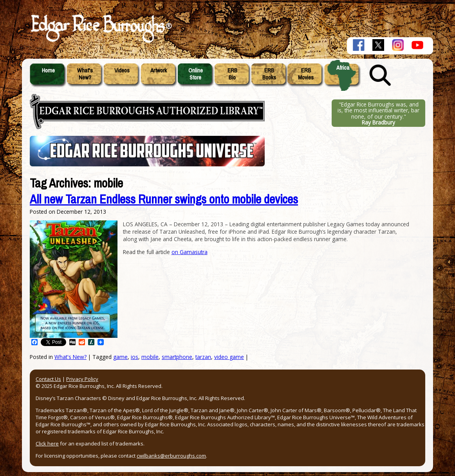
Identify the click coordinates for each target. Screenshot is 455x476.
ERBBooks (269, 74)
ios (135, 357)
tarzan (203, 357)
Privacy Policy (82, 379)
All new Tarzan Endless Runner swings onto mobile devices (164, 199)
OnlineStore (196, 74)
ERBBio (232, 74)
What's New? (70, 357)
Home (48, 70)
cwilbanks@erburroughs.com (171, 456)
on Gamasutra (190, 252)
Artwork (159, 70)
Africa (343, 68)
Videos (122, 70)
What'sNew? (85, 74)
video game (229, 357)
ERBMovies (306, 74)
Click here (47, 444)
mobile (150, 357)
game (120, 357)
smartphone (177, 357)
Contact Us (48, 379)
